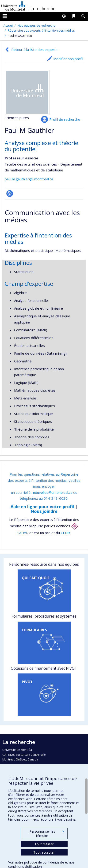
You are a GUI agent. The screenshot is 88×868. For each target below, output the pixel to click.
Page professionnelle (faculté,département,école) (10, 193)
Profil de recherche (65, 119)
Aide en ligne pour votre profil (42, 507)
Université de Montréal (13, 6)
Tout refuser (44, 844)
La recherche (42, 8)
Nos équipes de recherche (36, 25)
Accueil (8, 25)
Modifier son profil (68, 59)
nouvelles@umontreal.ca (53, 492)
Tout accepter (44, 852)
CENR (65, 533)
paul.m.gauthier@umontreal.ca (29, 179)
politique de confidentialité (44, 862)
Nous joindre (44, 511)
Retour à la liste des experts (34, 50)
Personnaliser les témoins (46, 833)
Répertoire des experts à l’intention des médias (41, 30)
